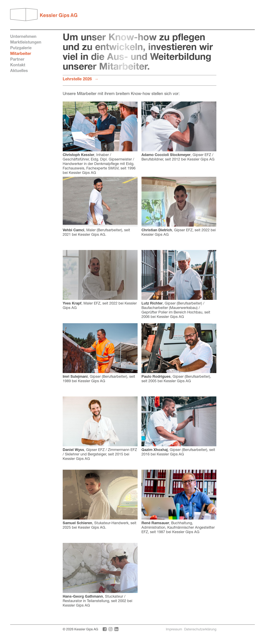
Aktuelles (19, 70)
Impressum (174, 629)
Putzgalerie (21, 48)
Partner (17, 59)
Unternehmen (23, 36)
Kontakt (18, 65)
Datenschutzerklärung (200, 629)
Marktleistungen (26, 42)
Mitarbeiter (21, 53)
